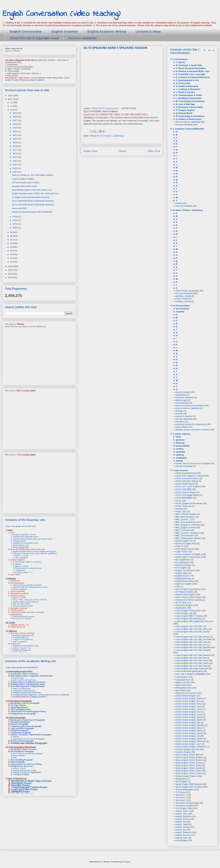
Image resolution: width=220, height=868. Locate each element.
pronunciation (183, 446)
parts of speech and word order (24, 680)
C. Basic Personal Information (190, 68)
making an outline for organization (27, 772)
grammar (180, 440)
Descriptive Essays (21, 783)
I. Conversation (180, 59)
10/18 (15, 146)
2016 (10, 266)
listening (180, 443)
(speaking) (118, 136)
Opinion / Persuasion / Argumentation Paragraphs (31, 735)
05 (12, 247)
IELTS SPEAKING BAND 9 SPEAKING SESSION (33, 201)
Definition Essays (21, 791)
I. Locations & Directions (188, 89)
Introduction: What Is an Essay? (24, 749)
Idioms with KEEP (19, 208)
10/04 (15, 224)
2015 (10, 270)
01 (12, 262)
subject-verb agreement (22, 688)
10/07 (15, 172)
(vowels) (180, 312)
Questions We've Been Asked (24, 186)
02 (12, 258)
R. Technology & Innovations (190, 116)
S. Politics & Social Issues (188, 119)
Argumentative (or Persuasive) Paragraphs (29, 739)
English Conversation (26, 32)
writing (179, 461)
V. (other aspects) (181, 434)
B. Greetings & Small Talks (189, 65)
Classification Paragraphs (21, 733)
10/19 (15, 143)
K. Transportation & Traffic (189, 95)
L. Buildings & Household (188, 98)
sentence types (18, 678)
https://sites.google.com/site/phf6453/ (22, 667)
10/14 (15, 154)
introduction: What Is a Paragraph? (25, 703)
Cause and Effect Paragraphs (22, 728)
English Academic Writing (107, 32)
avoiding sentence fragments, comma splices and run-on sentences (41, 695)
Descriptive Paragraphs (20, 722)
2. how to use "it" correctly (21, 619)
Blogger (127, 862)
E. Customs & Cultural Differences (193, 77)
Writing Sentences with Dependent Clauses (28, 684)
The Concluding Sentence (21, 709)
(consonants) (182, 309)
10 (12, 110)
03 (12, 255)
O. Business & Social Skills (189, 107)
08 (12, 236)
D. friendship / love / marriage (190, 74)
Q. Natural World (184, 113)
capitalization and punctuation (24, 690)
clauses (18, 574)
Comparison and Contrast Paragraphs (26, 726)
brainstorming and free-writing (24, 770)
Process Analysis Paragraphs (22, 741)
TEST (178, 437)
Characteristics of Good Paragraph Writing (28, 711)
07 (12, 240)
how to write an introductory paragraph (27, 753)
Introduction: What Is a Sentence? (25, 674)
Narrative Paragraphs (19, 724)
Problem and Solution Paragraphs (29, 743)
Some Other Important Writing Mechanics (28, 686)
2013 (10, 278)
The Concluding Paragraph (22, 760)
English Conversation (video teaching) (61, 14)
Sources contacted (82, 38)
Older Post (154, 151)
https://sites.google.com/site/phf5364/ (21, 526)
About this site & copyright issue (34, 38)
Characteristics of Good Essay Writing (26, 764)
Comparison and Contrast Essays (29, 787)
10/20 (15, 139)
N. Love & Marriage (185, 104)
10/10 (15, 168)
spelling (179, 455)
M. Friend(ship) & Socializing (190, 101)
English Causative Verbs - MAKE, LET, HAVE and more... (36, 194)
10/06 (15, 217)
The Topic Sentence (18, 705)
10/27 (15, 120)
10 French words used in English (26, 183)
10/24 (15, 132)
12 (12, 103)
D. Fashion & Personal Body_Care (192, 71)
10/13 (15, 157)
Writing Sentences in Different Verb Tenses (28, 682)
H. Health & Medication (187, 86)
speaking (180, 452)
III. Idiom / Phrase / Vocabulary (187, 210)
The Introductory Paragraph (22, 751)
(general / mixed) (19, 768)
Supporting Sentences (19, 707)
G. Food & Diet (183, 83)
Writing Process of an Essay (21, 766)
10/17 (15, 150)
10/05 (15, 220)
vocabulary (181, 458)
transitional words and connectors (27, 693)
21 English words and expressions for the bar (31, 197)
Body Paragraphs (18, 762)
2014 (10, 274)
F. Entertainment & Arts (187, 80)
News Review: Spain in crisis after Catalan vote (32, 190)
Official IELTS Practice (101, 136)
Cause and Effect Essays (25, 789)
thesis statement (19, 756)
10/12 (15, 161)
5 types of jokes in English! (23, 179)
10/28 (15, 117)
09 (12, 232)
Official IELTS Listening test (105, 108)
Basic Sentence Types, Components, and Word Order (32, 676)
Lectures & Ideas (148, 32)
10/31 (15, 113)
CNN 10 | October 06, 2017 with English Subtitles (33, 175)
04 (12, 251)
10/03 (15, 228)
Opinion (16, 737)
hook (15, 758)
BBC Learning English (26, 391)
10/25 (15, 128)
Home (122, 151)
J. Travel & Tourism (185, 92)
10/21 (15, 135)
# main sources (180, 470)
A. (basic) (180, 62)
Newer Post (90, 151)
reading (179, 449)
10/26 (15, 124)
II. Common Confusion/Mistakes (188, 129)
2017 (10, 99)
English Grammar (65, 32)
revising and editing (21, 774)
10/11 (15, 165)
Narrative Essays (20, 785)
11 (12, 106)
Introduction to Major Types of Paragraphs (28, 720)
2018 (10, 96)
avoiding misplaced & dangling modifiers (30, 697)
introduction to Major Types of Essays (31, 781)
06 (12, 243)
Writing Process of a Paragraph (23, 714)
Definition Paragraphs (19, 730)
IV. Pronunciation (181, 306)
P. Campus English (185, 110)
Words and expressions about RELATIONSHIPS (32, 212)
